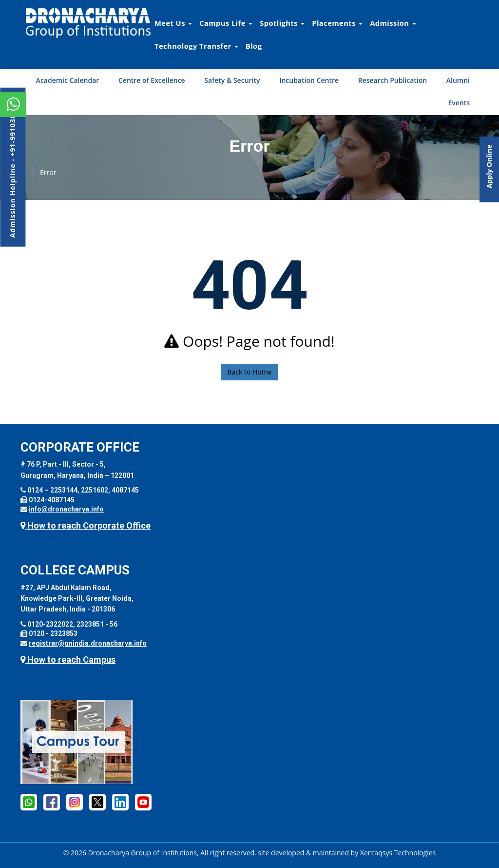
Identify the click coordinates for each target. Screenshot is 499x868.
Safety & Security (232, 80)
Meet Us (173, 23)
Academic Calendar (68, 80)
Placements (337, 23)
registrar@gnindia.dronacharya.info (88, 643)
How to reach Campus (68, 660)
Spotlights (282, 23)
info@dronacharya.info (66, 509)
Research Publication (393, 80)
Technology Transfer (196, 46)
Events (459, 103)
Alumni (458, 80)
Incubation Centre (309, 80)
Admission (393, 23)
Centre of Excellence (152, 80)
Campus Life (226, 23)
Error (48, 172)
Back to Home (249, 372)
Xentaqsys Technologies (398, 853)
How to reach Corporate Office (86, 525)
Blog (254, 46)
